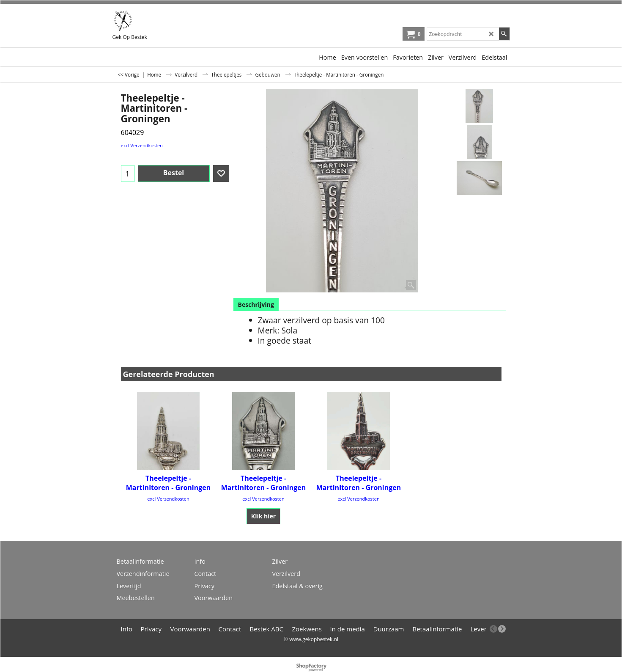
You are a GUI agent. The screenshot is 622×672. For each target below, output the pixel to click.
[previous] (493, 629)
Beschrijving (256, 304)
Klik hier (263, 516)
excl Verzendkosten (142, 145)
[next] (502, 629)
